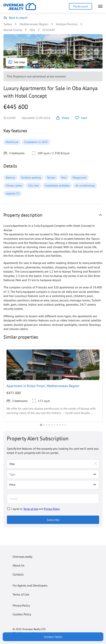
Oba (32, 30)
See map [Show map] (19, 62)
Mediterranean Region (34, 24)
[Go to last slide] (10, 51)
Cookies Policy (22, 614)
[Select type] (95, 474)
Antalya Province (67, 24)
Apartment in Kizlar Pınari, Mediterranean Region (43, 386)
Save (84, 118)
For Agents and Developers (30, 585)
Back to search (18, 18)
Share (65, 118)
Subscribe (53, 520)
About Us (19, 565)
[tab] (34, 66)
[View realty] (53, 365)
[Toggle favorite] (94, 355)
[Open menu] (100, 6)
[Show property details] (100, 215)
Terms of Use (31, 509)
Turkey (8, 24)
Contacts (18, 574)
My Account (81, 6)
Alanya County (13, 30)
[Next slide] (96, 51)
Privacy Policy (52, 509)
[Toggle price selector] (95, 485)
